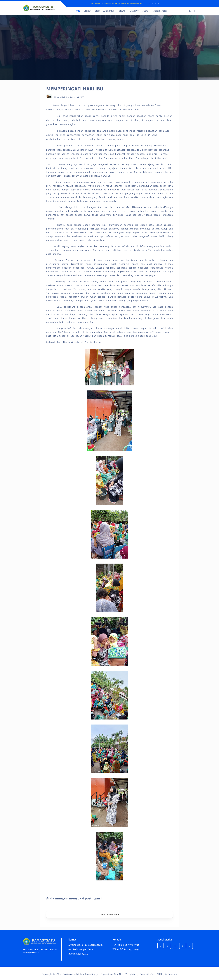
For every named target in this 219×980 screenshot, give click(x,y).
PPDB (145, 11)
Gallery (134, 11)
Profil (87, 11)
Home (77, 11)
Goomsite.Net (147, 974)
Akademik (109, 11)
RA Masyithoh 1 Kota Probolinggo (81, 974)
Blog (97, 11)
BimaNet (118, 974)
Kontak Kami (160, 11)
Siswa (122, 11)
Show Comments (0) (109, 914)
